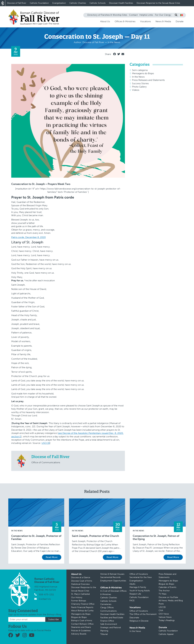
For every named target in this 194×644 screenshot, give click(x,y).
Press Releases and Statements (148, 80)
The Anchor (164, 591)
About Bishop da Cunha (82, 611)
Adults (132, 584)
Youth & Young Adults (140, 591)
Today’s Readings (167, 620)
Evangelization (59, 3)
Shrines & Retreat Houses (112, 574)
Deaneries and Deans (81, 627)
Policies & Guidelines (81, 631)
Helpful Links (146, 15)
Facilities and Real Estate (112, 618)
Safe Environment (109, 624)
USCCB (46, 443)
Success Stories (140, 83)
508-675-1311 (46, 594)
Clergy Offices (107, 608)
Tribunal (104, 634)
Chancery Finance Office (83, 604)
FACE (132, 601)
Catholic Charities (78, 3)
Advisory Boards (79, 634)
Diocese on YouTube (168, 597)
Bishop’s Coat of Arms (82, 621)
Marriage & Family (138, 587)
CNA (161, 610)
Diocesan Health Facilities (121, 3)
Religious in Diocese (139, 621)
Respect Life (135, 594)
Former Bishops (79, 601)
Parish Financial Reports (82, 607)
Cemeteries (106, 604)
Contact (133, 15)
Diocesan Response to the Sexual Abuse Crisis (158, 3)
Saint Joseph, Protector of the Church (95, 536)
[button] (182, 15)
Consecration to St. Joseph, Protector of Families (36, 538)
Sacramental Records (110, 577)
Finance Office (107, 621)
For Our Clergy (163, 15)
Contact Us (45, 599)
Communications (108, 611)
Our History (77, 597)
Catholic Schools (98, 3)
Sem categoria (140, 70)
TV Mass (162, 594)
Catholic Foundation (39, 3)
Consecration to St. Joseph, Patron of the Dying (156, 538)
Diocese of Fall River (17, 3)
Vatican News (165, 617)
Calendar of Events (167, 587)
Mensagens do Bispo (143, 73)
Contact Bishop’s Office (82, 624)
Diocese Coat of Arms (82, 581)
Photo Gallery (139, 87)
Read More (52, 557)
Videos (136, 90)
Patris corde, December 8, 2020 (28, 237)
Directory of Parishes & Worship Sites (107, 15)
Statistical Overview (80, 584)
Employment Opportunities (113, 581)
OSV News (164, 614)
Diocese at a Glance (81, 577)
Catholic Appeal (166, 634)
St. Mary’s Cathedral (80, 594)
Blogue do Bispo (79, 617)
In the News (138, 77)
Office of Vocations (139, 574)
